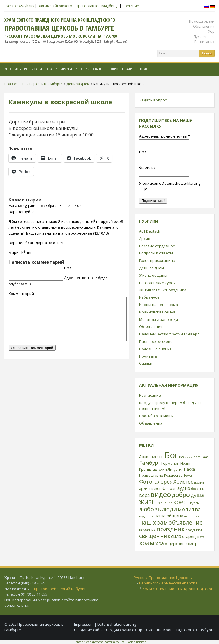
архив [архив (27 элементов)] (199, 482)
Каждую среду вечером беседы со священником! (170, 406)
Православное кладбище (97, 6)
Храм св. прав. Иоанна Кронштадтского (179, 589)
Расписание (205, 42)
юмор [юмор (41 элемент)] (191, 543)
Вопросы (115, 69)
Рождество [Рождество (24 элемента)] (173, 475)
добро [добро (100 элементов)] (181, 495)
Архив (145, 239)
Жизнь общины (153, 275)
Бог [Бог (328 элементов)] (171, 455)
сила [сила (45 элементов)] (176, 536)
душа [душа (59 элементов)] (197, 495)
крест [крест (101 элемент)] (181, 502)
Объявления (204, 26)
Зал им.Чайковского (55, 6)
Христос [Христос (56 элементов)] (183, 482)
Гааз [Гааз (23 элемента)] (205, 457)
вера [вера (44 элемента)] (144, 495)
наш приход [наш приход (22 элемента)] (194, 516)
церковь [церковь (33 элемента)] (177, 544)
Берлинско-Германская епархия (168, 583)
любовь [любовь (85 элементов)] (150, 509)
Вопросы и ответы (156, 253)
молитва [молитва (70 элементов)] (189, 509)
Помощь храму (202, 21)
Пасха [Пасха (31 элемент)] (190, 469)
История (82, 69)
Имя (68, 268)
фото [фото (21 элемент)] (201, 537)
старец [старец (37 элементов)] (189, 536)
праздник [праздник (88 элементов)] (171, 529)
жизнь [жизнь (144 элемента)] (150, 502)
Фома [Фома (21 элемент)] (188, 475)
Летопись (13, 69)
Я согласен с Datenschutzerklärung (170, 183)
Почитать (148, 356)
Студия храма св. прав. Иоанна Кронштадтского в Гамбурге (160, 630)
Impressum (84, 624)
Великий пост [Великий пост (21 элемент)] (190, 457)
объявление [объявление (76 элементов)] (186, 522)
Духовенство (204, 37)
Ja (143, 189)
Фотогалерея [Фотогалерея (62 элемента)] (156, 482)
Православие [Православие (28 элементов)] (151, 475)
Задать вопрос (153, 100)
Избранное (149, 297)
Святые (99, 69)
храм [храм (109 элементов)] (147, 543)
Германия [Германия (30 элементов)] (170, 463)
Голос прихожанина (157, 260)
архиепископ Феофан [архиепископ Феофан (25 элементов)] (158, 489)
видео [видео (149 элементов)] (161, 494)
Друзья (66, 69)
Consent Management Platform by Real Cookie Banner (110, 642)
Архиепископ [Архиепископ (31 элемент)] (151, 457)
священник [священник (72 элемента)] (155, 536)
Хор (211, 31)
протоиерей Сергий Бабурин (60, 589)
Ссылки (146, 363)
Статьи (52, 69)
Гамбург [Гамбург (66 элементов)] (150, 463)
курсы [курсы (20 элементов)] (195, 503)
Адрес (131, 69)
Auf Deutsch (150, 231)
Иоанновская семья (157, 312)
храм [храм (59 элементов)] (162, 543)
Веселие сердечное (157, 246)
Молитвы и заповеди (159, 319)
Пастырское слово (156, 341)
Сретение (131, 6)
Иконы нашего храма (159, 305)
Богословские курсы (157, 283)
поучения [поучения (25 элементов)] (147, 530)
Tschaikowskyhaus (19, 6)
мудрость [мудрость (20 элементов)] (146, 516)
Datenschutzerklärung (117, 624)
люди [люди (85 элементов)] (169, 509)
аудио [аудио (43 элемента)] (184, 488)
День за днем (152, 268)
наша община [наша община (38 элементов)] (169, 516)
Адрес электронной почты (165, 136)
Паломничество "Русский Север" (169, 334)
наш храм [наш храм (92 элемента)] (153, 522)
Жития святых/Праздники (163, 290)
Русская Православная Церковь (163, 578)
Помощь (146, 69)
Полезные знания (155, 349)
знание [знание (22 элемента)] (167, 503)
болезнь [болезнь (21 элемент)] (198, 489)
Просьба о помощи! (157, 416)
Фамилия (147, 168)
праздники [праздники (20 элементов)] (194, 530)
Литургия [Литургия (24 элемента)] (176, 469)
